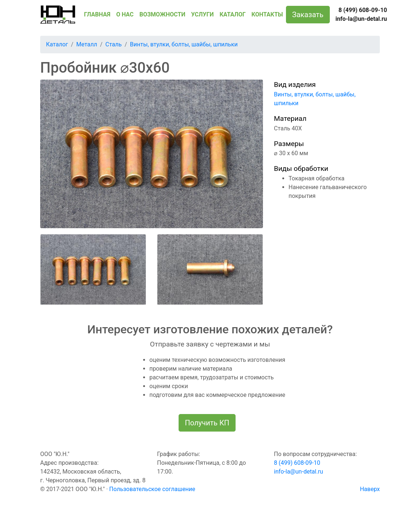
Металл (87, 44)
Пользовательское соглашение (152, 489)
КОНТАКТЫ (267, 14)
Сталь (114, 44)
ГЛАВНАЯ (97, 14)
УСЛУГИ (202, 14)
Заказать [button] (308, 15)
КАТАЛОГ (232, 14)
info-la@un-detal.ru (361, 19)
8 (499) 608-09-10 (363, 10)
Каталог (57, 44)
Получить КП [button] (207, 423)
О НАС (125, 14)
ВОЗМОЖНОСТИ (163, 14)
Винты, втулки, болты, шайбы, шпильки (184, 44)
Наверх (370, 489)
